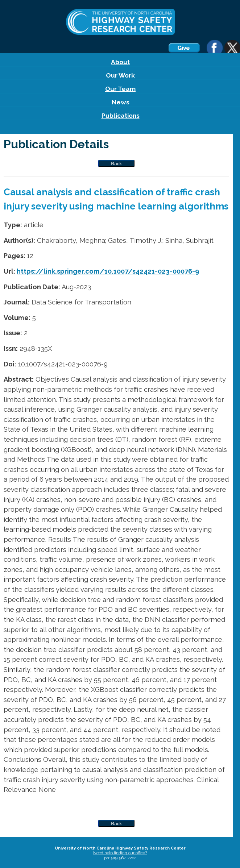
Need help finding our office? (120, 853)
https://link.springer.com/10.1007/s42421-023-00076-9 (108, 271)
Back (116, 164)
